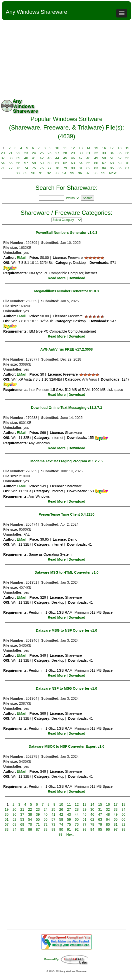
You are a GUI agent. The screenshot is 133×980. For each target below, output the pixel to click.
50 (104, 158)
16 (104, 148)
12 (73, 148)
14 (88, 148)
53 (127, 158)
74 (26, 168)
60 (49, 163)
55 (10, 163)
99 (103, 173)
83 (96, 168)
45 (65, 158)
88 (18, 173)
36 (127, 153)
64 (81, 163)
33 (104, 153)
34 (112, 153)
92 (49, 173)
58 (34, 163)
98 (95, 173)
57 (26, 163)
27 (57, 153)
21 (10, 153)
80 (73, 168)
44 (57, 158)
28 (65, 153)
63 (73, 163)
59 (42, 163)
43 (49, 158)
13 (81, 148)
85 (112, 168)
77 (49, 168)
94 (64, 173)
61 (57, 163)
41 (34, 158)
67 (104, 163)
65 (88, 163)
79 (65, 168)
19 (127, 148)
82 (88, 168)
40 (26, 158)
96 (80, 173)
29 (73, 153)
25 (42, 153)
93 (57, 173)
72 (10, 168)
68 (112, 163)
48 (88, 158)
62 (65, 163)
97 (88, 173)
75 (34, 168)
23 (26, 153)
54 (3, 163)
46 (73, 158)
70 (127, 163)
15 (96, 148)
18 (119, 148)
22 (18, 153)
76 (42, 168)
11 (65, 148)
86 (119, 168)
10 (57, 148)
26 (49, 153)
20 (3, 153)
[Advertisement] (66, 58)
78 (57, 168)
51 (112, 158)
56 (18, 163)
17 (112, 148)
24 (34, 153)
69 (119, 163)
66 (96, 163)
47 (81, 158)
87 (127, 168)
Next (113, 173)
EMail (21, 258)
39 (18, 158)
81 (81, 168)
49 (96, 158)
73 (18, 168)
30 (81, 153)
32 (96, 153)
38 (10, 158)
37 (3, 158)
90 (33, 173)
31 (88, 153)
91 (41, 173)
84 (104, 168)
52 (119, 158)
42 (42, 158)
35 (119, 153)
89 (25, 173)
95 (72, 173)
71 (3, 168)
